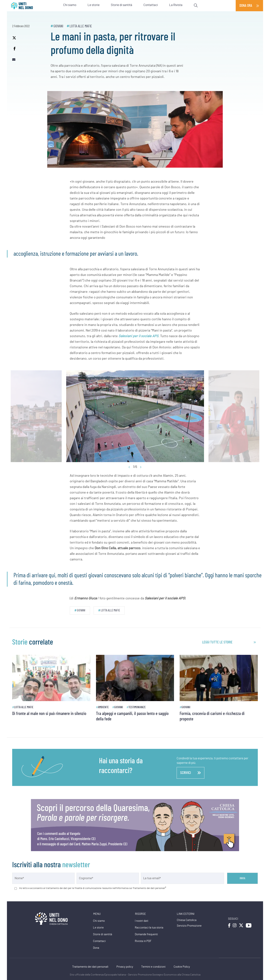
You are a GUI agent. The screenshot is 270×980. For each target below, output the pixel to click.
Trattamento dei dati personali (90, 967)
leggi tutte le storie (217, 642)
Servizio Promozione (189, 926)
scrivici (190, 773)
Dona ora (246, 6)
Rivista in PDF (143, 941)
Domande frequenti (146, 934)
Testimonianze (137, 707)
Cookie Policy (182, 967)
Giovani (58, 26)
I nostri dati (142, 921)
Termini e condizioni (153, 967)
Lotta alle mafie (81, 26)
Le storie (98, 928)
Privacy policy (125, 967)
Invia (242, 878)
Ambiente (103, 707)
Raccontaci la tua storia (149, 928)
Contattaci (99, 941)
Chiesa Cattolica (187, 920)
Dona (96, 948)
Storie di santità (103, 934)
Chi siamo (99, 921)
